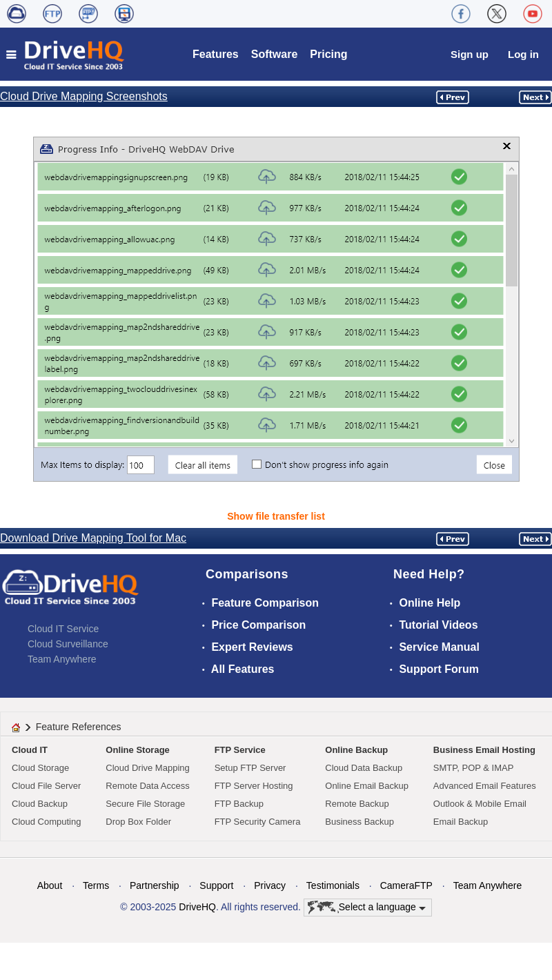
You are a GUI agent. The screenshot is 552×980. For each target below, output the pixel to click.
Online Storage (137, 750)
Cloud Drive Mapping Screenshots (84, 96)
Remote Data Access (147, 786)
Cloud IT (30, 750)
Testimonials (333, 885)
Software (275, 54)
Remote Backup (357, 804)
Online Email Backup (367, 786)
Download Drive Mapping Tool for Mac (93, 538)
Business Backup (359, 822)
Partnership (155, 885)
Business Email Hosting (484, 750)
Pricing (328, 54)
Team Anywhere (62, 659)
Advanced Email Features (485, 786)
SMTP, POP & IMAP (474, 768)
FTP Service (240, 750)
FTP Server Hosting (254, 786)
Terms (96, 885)
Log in (523, 54)
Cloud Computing (46, 822)
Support (216, 885)
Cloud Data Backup (364, 768)
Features (216, 54)
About (50, 885)
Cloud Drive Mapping (147, 768)
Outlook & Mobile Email (480, 804)
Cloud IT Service (63, 629)
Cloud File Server (46, 786)
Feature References (79, 727)
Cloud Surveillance (68, 644)
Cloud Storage (40, 768)
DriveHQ (197, 907)
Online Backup (356, 750)
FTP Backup (239, 804)
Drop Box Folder (138, 822)
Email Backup (461, 822)
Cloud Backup (40, 804)
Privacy (270, 885)
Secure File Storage (145, 804)
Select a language (367, 908)
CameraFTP (406, 885)
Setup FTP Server (250, 768)
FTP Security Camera (258, 822)
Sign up (470, 54)
